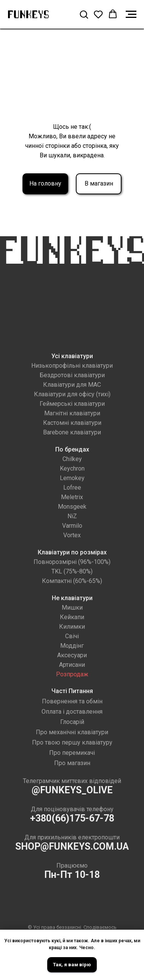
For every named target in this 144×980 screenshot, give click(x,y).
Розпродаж (72, 674)
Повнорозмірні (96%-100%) (72, 562)
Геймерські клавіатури (72, 404)
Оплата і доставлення (72, 712)
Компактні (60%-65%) (72, 581)
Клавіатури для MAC (72, 385)
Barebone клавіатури (72, 432)
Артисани (72, 665)
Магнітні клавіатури (72, 413)
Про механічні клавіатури (72, 732)
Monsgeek (72, 507)
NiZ (72, 516)
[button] (84, 14)
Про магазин (72, 763)
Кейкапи (72, 617)
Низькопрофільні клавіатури (72, 366)
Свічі (72, 636)
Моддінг (72, 646)
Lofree (72, 488)
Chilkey (72, 459)
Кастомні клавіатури (72, 423)
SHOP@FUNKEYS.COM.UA (72, 846)
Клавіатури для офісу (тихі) (72, 394)
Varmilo (72, 526)
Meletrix (72, 497)
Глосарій (72, 722)
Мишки (72, 608)
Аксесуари (72, 655)
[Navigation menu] (131, 14)
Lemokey (72, 478)
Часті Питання (72, 691)
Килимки (72, 627)
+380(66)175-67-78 (72, 818)
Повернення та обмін (72, 701)
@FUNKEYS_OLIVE (72, 790)
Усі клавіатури (72, 356)
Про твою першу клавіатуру (72, 742)
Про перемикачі (72, 753)
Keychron (72, 468)
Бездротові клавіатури (72, 375)
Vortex (72, 535)
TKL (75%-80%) (72, 571)
